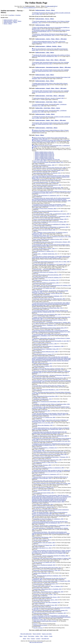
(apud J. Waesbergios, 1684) (51, 199)
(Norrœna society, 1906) (50, 168)
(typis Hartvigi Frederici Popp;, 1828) (51, 304)
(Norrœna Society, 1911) (50, 452)
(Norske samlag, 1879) (50, 328)
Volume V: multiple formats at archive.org (44, 157)
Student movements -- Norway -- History (45, 10)
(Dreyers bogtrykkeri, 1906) (46, 396)
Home (21, 636)
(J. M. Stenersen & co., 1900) (47, 185)
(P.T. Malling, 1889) (50, 222)
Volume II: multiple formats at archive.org (44, 153)
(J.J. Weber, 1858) (51, 262)
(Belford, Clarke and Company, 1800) (44, 543)
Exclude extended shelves (51, 6)
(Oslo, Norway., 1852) (47, 597)
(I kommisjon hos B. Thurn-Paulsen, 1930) (47, 402)
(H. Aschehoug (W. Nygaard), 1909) (52, 484)
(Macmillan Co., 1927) (46, 390)
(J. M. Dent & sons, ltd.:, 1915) (47, 180)
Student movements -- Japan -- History (45, 75)
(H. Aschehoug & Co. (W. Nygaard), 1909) (51, 552)
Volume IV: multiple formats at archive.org (44, 156)
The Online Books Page (36, 3)
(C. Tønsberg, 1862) (52, 322)
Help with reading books (26, 634)
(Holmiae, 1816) (48, 586)
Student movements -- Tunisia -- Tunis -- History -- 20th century (51, 120)
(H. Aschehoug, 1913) (48, 277)
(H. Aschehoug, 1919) (52, 285)
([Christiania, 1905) (47, 602)
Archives (38, 639)
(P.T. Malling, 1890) (51, 556)
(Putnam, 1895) (42, 540)
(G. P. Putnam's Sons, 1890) (52, 581)
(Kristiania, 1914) (46, 584)
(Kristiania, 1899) (42, 465)
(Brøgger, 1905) (50, 219)
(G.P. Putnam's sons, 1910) (44, 562)
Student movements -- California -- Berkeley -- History (48, 46)
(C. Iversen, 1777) (44, 354)
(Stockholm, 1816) (47, 589)
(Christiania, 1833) (48, 369)
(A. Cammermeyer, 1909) (51, 525)
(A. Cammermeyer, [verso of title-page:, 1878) (50, 478)
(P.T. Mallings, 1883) (51, 224)
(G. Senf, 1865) (51, 341)
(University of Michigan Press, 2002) (51, 56)
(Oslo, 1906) (52, 237)
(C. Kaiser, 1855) (49, 205)
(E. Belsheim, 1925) (51, 617)
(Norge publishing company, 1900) (52, 499)
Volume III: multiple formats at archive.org (44, 154)
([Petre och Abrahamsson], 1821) (50, 522)
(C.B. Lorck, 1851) (52, 441)
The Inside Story (45, 639)
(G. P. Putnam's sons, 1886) (44, 417)
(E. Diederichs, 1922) (47, 173)
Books (24, 639)
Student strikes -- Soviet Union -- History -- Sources (48, 108)
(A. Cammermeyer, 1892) (48, 519)
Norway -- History (8, 24)
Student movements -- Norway (11, 20)
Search (25, 636)
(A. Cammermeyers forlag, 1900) (50, 513)
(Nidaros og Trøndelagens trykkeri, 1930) (52, 404)
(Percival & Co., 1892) (45, 344)
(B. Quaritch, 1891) (42, 411)
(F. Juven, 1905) (45, 605)
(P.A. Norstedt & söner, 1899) (51, 429)
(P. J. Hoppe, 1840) (51, 533)
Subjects (46, 636)
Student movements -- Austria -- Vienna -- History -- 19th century (51, 39)
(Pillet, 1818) (52, 192)
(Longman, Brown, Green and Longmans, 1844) (49, 170)
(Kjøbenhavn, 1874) (45, 325)
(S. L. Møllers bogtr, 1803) (48, 592)
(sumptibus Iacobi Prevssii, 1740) (51, 177)
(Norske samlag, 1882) (50, 454)
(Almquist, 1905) (52, 242)
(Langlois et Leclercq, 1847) (48, 239)
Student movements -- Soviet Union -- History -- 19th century (50, 96)
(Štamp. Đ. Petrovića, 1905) (49, 42)
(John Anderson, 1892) (51, 359)
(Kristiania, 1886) (45, 208)
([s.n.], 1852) (42, 548)
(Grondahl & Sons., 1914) (43, 399)
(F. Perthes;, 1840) (44, 165)
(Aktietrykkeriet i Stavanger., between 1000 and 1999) (48, 293)
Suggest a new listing (47, 634)
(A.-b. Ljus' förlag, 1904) (43, 423)
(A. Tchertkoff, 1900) (49, 98)
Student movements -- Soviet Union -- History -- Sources (49, 102)
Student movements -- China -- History (45, 52)
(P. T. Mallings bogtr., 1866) (50, 436)
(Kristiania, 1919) (49, 269)
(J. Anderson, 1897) (52, 558)
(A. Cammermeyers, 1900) (51, 216)
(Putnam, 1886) (39, 450)
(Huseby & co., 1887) (48, 211)
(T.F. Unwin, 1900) (48, 460)
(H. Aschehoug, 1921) (46, 280)
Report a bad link (37, 634)
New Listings (31, 636)
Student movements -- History (10, 22)
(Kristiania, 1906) (43, 537)
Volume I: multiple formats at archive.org (44, 152)
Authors (37, 636)
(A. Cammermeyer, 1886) (49, 468)
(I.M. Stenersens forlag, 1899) (48, 188)
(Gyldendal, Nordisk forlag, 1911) (45, 254)
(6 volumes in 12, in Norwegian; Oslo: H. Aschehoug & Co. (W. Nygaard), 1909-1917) (51, 141)
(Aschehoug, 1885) (50, 320)
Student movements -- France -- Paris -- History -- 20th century (51, 60)
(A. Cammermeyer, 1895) (46, 283)
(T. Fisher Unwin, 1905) (45, 462)
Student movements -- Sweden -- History (45, 114)
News (28, 639)
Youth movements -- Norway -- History (12, 21)
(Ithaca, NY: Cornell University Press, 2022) (50, 63)
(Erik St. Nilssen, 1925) (41, 235)
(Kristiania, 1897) (49, 481)
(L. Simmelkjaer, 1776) (50, 335)
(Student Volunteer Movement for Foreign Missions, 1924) (50, 35)
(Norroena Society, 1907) (50, 378)
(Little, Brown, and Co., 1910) (45, 600)
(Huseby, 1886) (44, 230)
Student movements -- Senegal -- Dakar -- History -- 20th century (51, 88)
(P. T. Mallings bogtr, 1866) (43, 504)
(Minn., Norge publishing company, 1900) (50, 414)
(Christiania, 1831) (51, 457)
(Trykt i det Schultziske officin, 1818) (47, 315)
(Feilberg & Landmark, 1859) (49, 433)
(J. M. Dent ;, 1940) (45, 594)
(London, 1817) (47, 568)
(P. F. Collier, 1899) (40, 161)
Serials (51, 636)
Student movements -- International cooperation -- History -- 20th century (53, 67)
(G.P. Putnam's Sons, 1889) (44, 288)
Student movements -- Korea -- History (45, 81)
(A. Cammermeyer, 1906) (51, 227)
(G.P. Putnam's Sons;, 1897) (44, 545)
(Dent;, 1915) (48, 308)
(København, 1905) (43, 425)
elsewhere (18, 15)
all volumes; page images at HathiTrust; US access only (47, 160)
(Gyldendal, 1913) (45, 448)
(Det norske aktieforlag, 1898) (47, 275)
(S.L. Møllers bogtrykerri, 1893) (49, 299)
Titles (42, 636)
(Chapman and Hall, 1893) (50, 311)
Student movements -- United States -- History (46, 128)
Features (33, 639)
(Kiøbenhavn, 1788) (42, 573)
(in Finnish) (45, 621)
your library (12, 15)
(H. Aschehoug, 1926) (45, 272)
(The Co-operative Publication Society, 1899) (46, 352)
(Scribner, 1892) (44, 493)
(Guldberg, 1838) (43, 366)
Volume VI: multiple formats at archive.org (44, 158)
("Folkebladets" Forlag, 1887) (46, 349)
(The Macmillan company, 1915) (48, 162)
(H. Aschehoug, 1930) (49, 386)
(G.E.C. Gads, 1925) (47, 570)
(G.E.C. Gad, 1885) (51, 471)
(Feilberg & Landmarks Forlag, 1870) (51, 444)
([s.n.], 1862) (51, 331)
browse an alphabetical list (30, 8)
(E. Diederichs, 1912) (47, 576)
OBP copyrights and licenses (36, 642)
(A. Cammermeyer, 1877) (46, 195)
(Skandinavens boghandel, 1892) (44, 565)
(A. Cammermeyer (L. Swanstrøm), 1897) (50, 613)
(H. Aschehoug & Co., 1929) (51, 257)
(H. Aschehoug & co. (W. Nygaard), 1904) (50, 264)
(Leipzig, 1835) (43, 363)
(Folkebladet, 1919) (48, 296)
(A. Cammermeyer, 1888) (49, 346)
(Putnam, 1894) (42, 490)
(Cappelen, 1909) (51, 214)
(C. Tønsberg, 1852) (44, 251)
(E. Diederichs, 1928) (46, 182)
